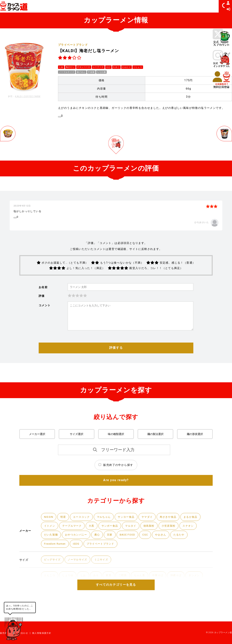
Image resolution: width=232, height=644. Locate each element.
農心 (100, 548)
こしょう (138, 67)
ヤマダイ (152, 529)
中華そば (163, 590)
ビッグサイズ (53, 573)
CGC (150, 548)
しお (61, 67)
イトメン (50, 538)
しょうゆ (69, 590)
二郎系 (126, 590)
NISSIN (49, 529)
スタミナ (186, 599)
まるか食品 (198, 529)
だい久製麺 (52, 548)
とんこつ (50, 590)
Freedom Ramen (56, 557)
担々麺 (71, 599)
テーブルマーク (73, 538)
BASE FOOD (132, 548)
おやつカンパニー (78, 548)
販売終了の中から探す (116, 476)
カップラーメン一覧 (84, 6)
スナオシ (195, 538)
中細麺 (91, 72)
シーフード (99, 67)
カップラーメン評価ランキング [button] (126, 6)
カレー (204, 599)
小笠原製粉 (175, 538)
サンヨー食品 (130, 529)
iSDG (79, 557)
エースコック (83, 529)
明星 (64, 529)
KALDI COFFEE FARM (28, 96)
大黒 (94, 538)
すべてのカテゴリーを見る (116, 597)
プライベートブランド (73, 45)
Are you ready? (116, 492)
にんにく (127, 67)
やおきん (166, 548)
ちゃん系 (143, 590)
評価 (42, 307)
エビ (109, 67)
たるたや (186, 548)
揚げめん (81, 72)
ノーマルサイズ (67, 72)
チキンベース (84, 67)
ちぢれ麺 (102, 72)
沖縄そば (182, 590)
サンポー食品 (113, 538)
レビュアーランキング (174, 6)
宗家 (113, 548)
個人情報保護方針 (42, 633)
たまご (117, 67)
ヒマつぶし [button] (204, 6)
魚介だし (70, 67)
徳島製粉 (154, 538)
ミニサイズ (104, 573)
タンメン (201, 590)
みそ (98, 590)
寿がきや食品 (174, 529)
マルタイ (135, 538)
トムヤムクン (164, 599)
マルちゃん (106, 529)
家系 (111, 590)
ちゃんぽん (52, 599)
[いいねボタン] (60, 116)
